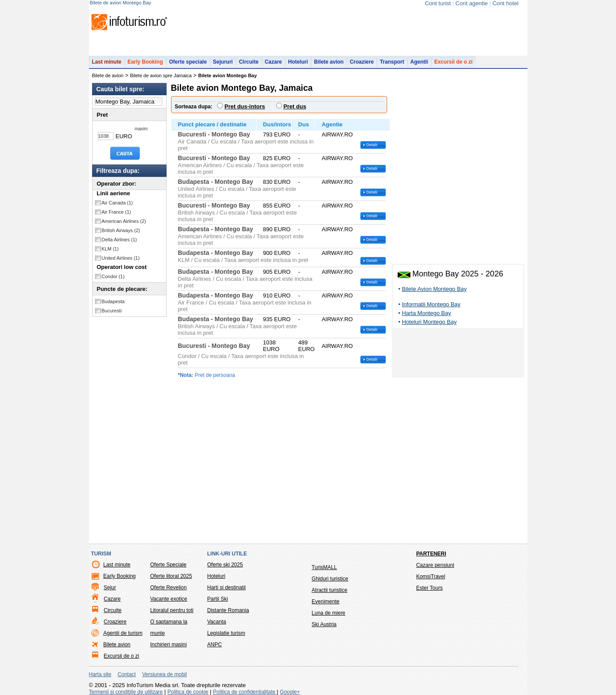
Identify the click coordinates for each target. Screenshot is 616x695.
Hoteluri (298, 62)
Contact (126, 674)
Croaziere (362, 62)
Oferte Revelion (169, 588)
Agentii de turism (123, 633)
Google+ (290, 692)
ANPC (215, 645)
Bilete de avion (108, 75)
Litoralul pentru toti (172, 610)
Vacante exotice (169, 599)
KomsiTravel (431, 577)
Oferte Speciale (169, 565)
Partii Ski (218, 599)
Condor (113, 276)
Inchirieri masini (169, 645)
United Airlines (121, 258)
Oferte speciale (188, 62)
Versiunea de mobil (164, 674)
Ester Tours (429, 588)
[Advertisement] (458, 355)
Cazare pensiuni (435, 565)
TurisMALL (324, 567)
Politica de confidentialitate (245, 692)
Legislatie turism (226, 633)
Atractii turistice (329, 590)
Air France (116, 212)
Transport (392, 62)
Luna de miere (329, 613)
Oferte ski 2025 (225, 565)
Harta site (100, 674)
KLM (110, 249)
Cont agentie (472, 3)
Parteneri (431, 554)
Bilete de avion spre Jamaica (161, 75)
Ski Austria (324, 624)
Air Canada (118, 203)
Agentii (419, 62)
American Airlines (124, 221)
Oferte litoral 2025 (171, 576)
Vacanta (217, 622)
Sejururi (223, 62)
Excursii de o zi (453, 62)
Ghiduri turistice (330, 579)
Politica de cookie (188, 692)
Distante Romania (228, 610)
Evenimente (326, 602)
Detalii (372, 145)
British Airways (121, 230)
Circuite (249, 62)
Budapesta (113, 301)
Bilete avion (329, 62)
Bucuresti (112, 311)
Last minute (107, 62)
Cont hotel (505, 3)
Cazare (273, 62)
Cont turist (438, 3)
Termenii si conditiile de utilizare (126, 692)
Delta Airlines (119, 240)
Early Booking (145, 62)
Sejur (110, 588)
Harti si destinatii (227, 588)
